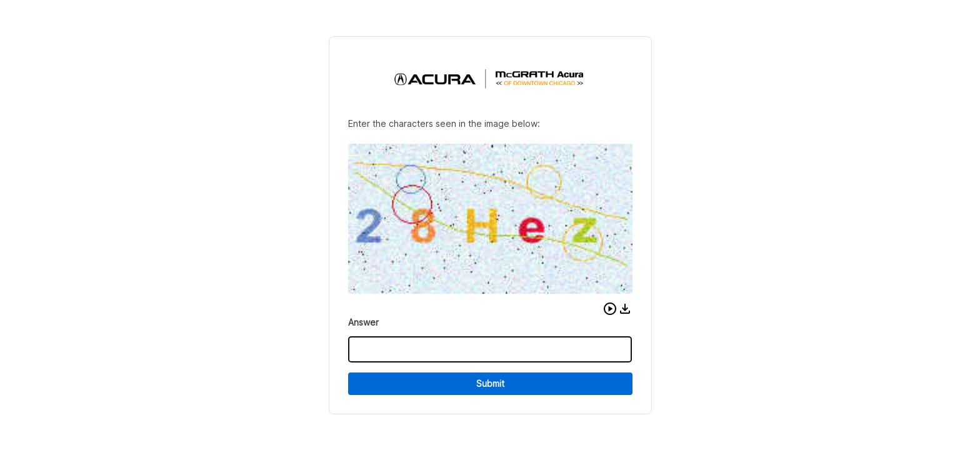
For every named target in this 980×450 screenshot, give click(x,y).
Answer (363, 322)
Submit (490, 383)
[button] (610, 309)
